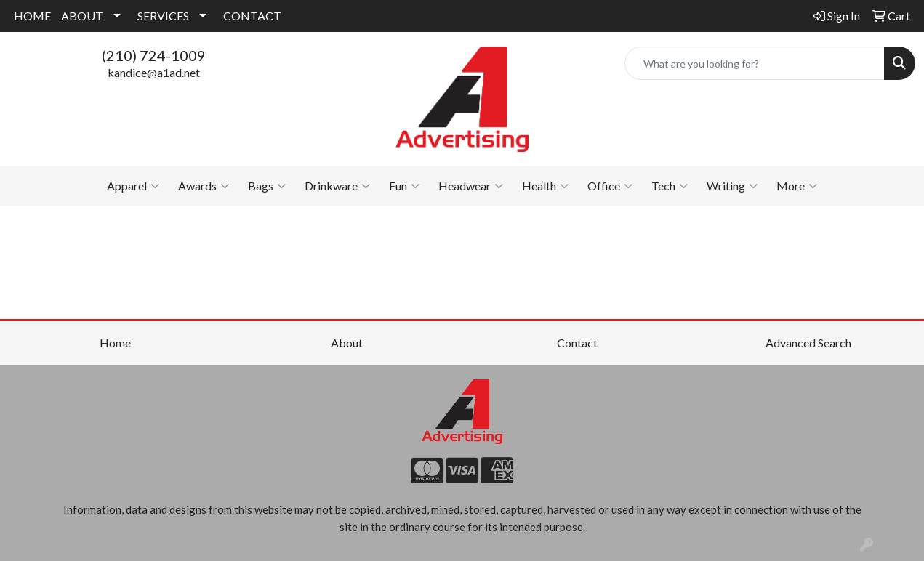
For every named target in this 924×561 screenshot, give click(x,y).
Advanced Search (808, 343)
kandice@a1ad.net (154, 72)
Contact (577, 343)
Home (115, 343)
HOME (32, 16)
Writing (732, 186)
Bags (267, 186)
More (797, 186)
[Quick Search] (755, 63)
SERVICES (163, 16)
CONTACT (252, 16)
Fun (404, 186)
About (347, 343)
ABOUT (82, 16)
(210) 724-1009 (154, 55)
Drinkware (337, 186)
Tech (670, 186)
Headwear (471, 186)
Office (610, 186)
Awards (204, 186)
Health (545, 186)
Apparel (133, 186)
